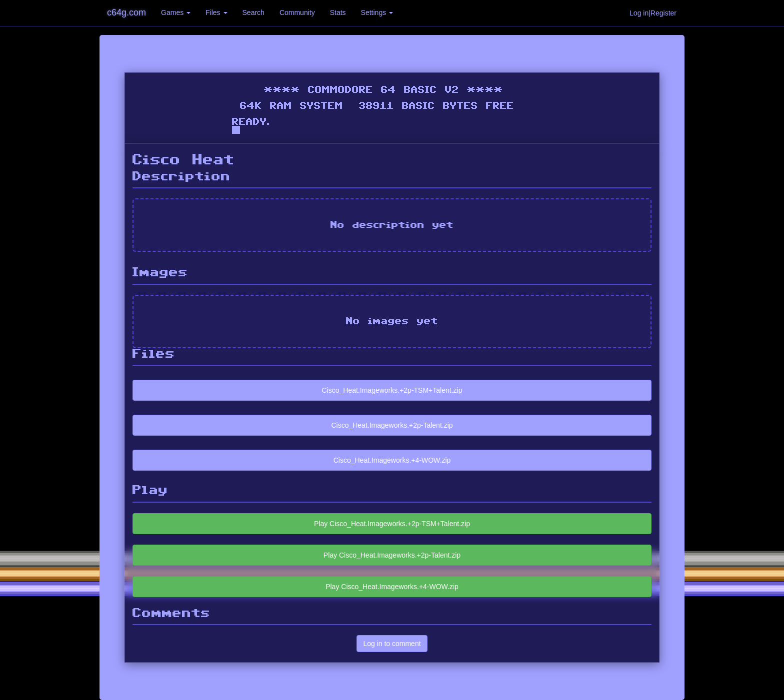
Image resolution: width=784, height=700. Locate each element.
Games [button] (176, 12)
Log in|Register (653, 13)
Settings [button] (377, 12)
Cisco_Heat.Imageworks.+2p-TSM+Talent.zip (392, 390)
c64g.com (126, 12)
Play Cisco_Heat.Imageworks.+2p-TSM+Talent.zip (392, 524)
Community (297, 12)
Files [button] (216, 12)
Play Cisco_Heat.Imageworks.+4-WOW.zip (392, 587)
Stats (338, 12)
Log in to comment (392, 644)
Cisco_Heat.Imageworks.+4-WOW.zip (392, 460)
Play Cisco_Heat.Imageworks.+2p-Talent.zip (392, 555)
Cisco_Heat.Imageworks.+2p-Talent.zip (392, 425)
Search (253, 12)
